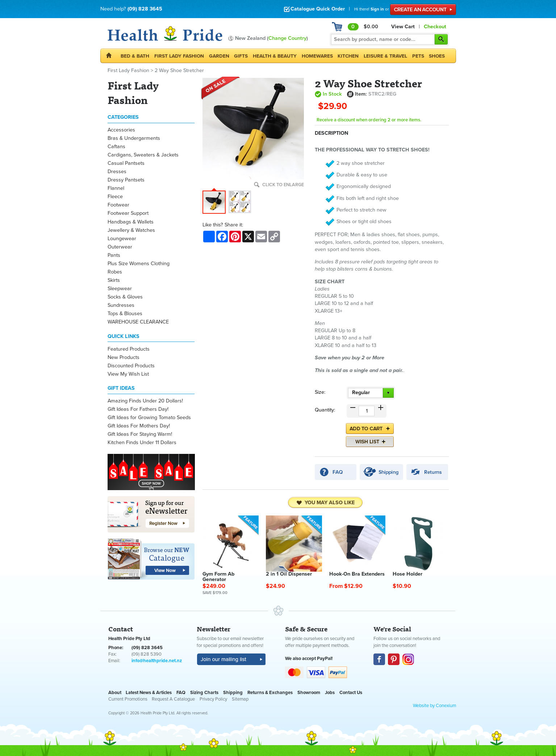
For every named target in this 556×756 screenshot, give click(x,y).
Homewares (317, 56)
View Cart (403, 27)
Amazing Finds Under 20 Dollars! (145, 401)
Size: (320, 392)
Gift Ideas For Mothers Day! (139, 426)
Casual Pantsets (126, 163)
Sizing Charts (204, 693)
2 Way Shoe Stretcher (179, 70)
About (115, 693)
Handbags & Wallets (131, 222)
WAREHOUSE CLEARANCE (138, 322)
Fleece (115, 197)
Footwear (118, 205)
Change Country (287, 38)
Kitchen (348, 56)
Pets (418, 56)
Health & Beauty (275, 56)
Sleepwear (120, 289)
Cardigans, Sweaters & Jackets (143, 155)
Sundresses (121, 305)
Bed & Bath (135, 56)
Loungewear (122, 239)
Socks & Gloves (125, 297)
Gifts (241, 56)
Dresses (117, 172)
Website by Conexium (434, 706)
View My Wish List (128, 374)
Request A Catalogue (173, 699)
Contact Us (351, 693)
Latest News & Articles (149, 693)
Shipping (233, 693)
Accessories (121, 130)
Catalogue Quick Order (314, 9)
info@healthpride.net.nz (157, 661)
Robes (115, 272)
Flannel (116, 188)
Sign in (377, 9)
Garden (219, 56)
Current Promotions (128, 699)
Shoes (437, 56)
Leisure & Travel (385, 56)
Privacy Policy (213, 699)
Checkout (435, 27)
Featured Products (129, 349)
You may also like (325, 503)
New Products (124, 357)
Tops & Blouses (125, 314)
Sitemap (240, 699)
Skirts (114, 280)
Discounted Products (131, 366)
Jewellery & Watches (131, 230)
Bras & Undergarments (134, 138)
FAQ (181, 693)
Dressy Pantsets (126, 180)
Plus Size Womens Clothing (139, 264)
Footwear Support (128, 213)
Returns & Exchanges (270, 693)
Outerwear (120, 247)
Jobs (330, 693)
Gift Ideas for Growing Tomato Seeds (149, 417)
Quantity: (325, 410)
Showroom (309, 693)
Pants (114, 255)
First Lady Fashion (179, 56)
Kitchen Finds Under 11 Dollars (142, 442)
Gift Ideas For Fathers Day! (138, 409)
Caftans (116, 147)
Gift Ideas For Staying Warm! (140, 434)
